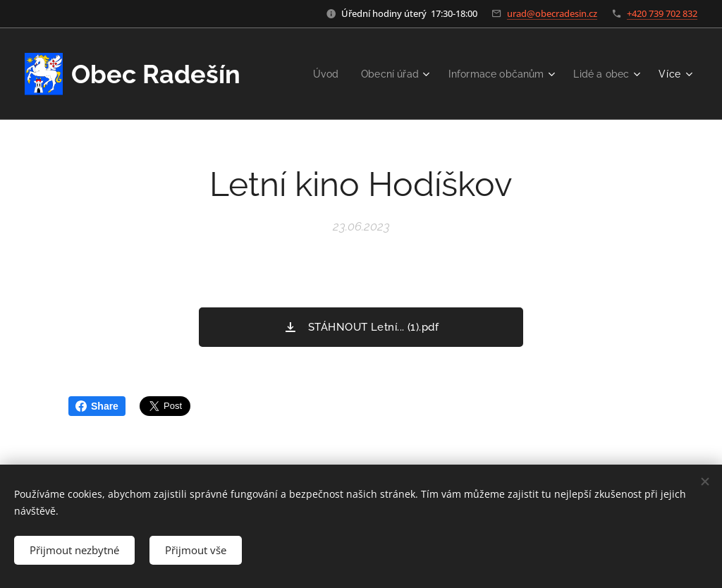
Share (97, 406)
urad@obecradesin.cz (552, 13)
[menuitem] (314, 74)
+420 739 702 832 (662, 13)
